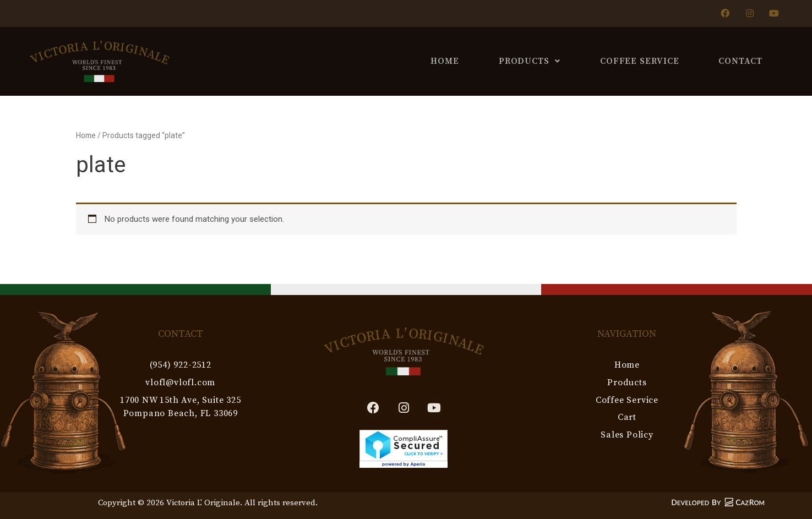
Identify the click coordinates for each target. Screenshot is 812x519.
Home (445, 61)
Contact (740, 61)
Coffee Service (640, 61)
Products (530, 61)
